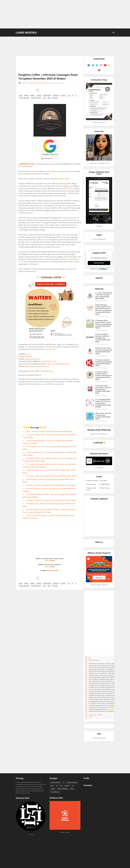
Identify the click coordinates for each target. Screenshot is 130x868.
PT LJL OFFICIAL (54, 571)
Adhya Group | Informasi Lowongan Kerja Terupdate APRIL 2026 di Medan (103, 416)
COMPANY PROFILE (25, 356)
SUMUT (53, 789)
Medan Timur (68, 188)
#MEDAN (56, 96)
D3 (69, 96)
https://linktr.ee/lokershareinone (58, 364)
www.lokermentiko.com (52, 171)
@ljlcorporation (94, 660)
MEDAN (67, 786)
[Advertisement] (65, 14)
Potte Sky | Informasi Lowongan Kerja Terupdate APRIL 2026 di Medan (51, 485)
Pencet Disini (99, 263)
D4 (61, 786)
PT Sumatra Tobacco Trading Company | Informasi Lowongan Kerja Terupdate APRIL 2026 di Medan (104, 376)
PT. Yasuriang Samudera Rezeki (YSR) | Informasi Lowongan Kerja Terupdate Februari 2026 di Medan (103, 403)
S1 (76, 96)
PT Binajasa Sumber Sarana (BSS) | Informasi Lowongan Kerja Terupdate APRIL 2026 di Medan (103, 389)
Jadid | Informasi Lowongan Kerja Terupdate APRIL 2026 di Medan (49, 431)
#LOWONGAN (47, 96)
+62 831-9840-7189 (49, 361)
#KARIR (26, 96)
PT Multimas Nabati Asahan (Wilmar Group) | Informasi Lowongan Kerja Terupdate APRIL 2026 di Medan (104, 324)
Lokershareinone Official (38, 83)
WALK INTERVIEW (63, 789)
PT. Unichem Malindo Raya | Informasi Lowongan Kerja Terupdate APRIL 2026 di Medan (104, 296)
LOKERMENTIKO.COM (26, 164)
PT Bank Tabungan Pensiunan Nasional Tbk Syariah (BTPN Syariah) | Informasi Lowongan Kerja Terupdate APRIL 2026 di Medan (104, 309)
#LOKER (39, 96)
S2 (73, 786)
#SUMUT (63, 96)
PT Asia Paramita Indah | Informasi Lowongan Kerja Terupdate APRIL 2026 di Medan (104, 351)
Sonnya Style (103, 481)
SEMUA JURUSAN (24, 98)
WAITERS (55, 98)
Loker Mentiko (26, 33)
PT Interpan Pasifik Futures (91, 489)
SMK (49, 98)
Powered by (99, 269)
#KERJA (32, 96)
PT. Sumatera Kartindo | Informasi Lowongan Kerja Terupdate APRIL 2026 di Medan (104, 363)
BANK (72, 789)
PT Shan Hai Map (91, 484)
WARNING (32, 371)
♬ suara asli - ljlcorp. (96, 715)
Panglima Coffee (63, 179)
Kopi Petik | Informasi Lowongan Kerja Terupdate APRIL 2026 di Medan (51, 500)
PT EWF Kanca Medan (92, 481)
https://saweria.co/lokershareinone (37, 366)
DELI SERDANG (55, 792)
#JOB (21, 96)
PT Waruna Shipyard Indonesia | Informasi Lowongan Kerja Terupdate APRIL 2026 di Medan (103, 338)
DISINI (53, 561)
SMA (44, 98)
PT (72, 96)
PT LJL (28, 354)
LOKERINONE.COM (46, 371)
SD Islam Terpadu (105, 488)
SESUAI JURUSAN (36, 98)
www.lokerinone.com (33, 359)
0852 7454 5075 (51, 349)
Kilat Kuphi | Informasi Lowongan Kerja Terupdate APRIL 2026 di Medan (51, 476)
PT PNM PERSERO (105, 484)
